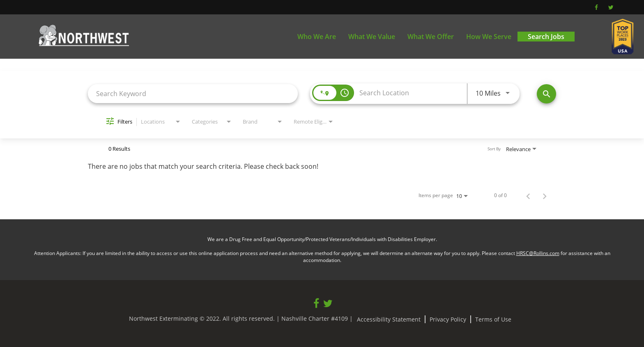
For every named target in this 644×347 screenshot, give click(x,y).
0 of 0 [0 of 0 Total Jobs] (500, 195)
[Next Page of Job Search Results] (545, 195)
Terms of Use (493, 319)
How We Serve (489, 37)
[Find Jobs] (546, 94)
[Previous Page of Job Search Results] (528, 195)
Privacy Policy (448, 319)
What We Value (372, 37)
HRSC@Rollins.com (538, 253)
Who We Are (317, 37)
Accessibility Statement (389, 319)
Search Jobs (546, 37)
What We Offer (431, 37)
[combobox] (193, 93)
